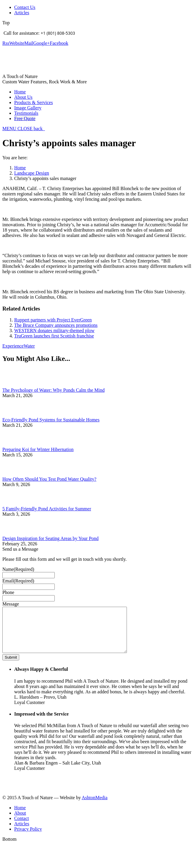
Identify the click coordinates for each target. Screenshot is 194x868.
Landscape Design (32, 173)
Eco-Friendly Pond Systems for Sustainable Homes (51, 420)
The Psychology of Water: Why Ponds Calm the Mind (54, 390)
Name (18, 569)
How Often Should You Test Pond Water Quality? (49, 479)
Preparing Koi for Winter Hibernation (38, 449)
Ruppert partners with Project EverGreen (53, 320)
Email (18, 581)
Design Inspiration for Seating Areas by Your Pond (50, 538)
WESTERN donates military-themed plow (54, 331)
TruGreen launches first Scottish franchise (54, 336)
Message (11, 604)
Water (29, 346)
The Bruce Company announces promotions (56, 325)
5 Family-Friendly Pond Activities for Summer (47, 509)
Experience (13, 346)
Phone (8, 592)
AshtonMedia (94, 806)
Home (20, 168)
